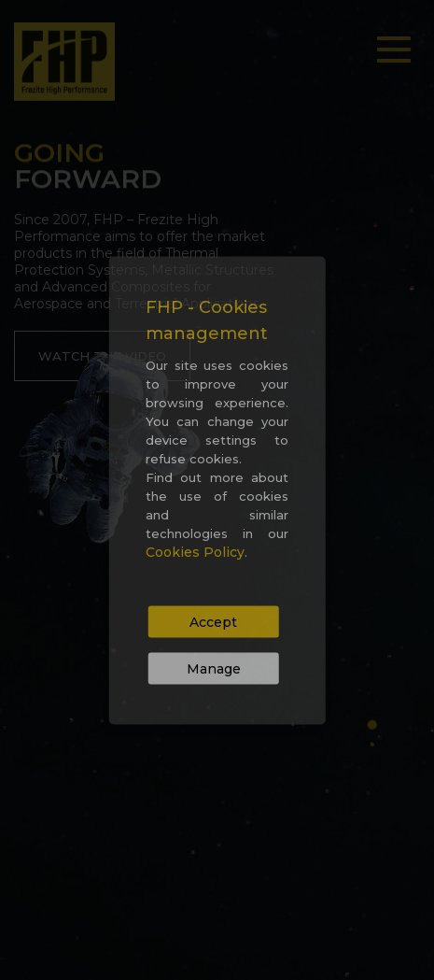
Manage (214, 668)
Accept (213, 621)
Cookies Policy (195, 551)
